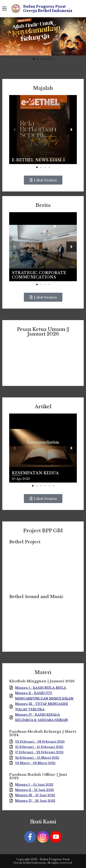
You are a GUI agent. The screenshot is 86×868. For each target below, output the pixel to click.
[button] (34, 59)
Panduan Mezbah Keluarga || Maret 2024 (43, 733)
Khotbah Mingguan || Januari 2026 (42, 681)
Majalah (43, 88)
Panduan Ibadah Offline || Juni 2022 (38, 776)
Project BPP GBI (43, 531)
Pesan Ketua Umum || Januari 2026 (43, 332)
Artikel (43, 407)
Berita (43, 205)
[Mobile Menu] (4, 9)
